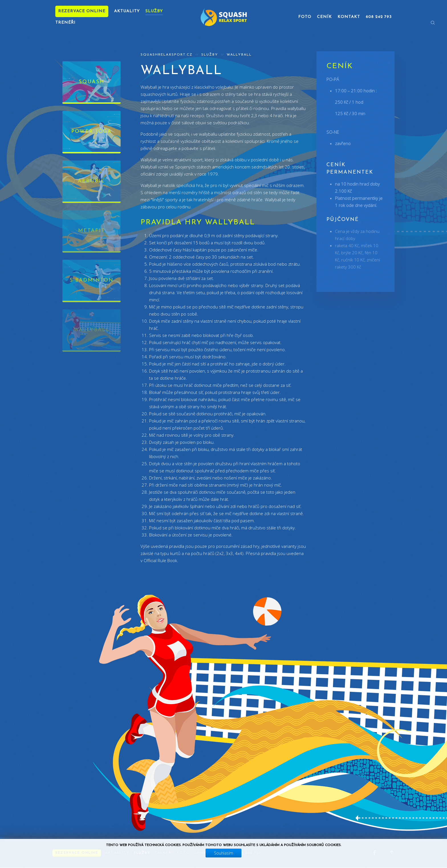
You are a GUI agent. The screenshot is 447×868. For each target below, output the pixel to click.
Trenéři (65, 23)
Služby (154, 11)
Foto (305, 17)
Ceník (324, 17)
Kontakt (349, 17)
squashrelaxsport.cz (167, 55)
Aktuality (127, 11)
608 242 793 (379, 17)
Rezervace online (82, 11)
